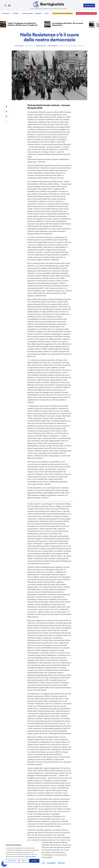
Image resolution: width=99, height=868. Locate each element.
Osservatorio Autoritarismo (63, 13)
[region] (23, 853)
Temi (46, 13)
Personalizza (12, 861)
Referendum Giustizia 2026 (86, 13)
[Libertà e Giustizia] (48, 4)
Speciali (38, 13)
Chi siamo (6, 13)
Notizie (16, 13)
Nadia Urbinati (53, 46)
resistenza (61, 863)
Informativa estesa (30, 856)
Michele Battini (41, 46)
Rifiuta (24, 861)
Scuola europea (27, 13)
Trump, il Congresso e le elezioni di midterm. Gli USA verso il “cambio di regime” (23, 25)
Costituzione (19, 46)
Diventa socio (89, 5)
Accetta (34, 861)
